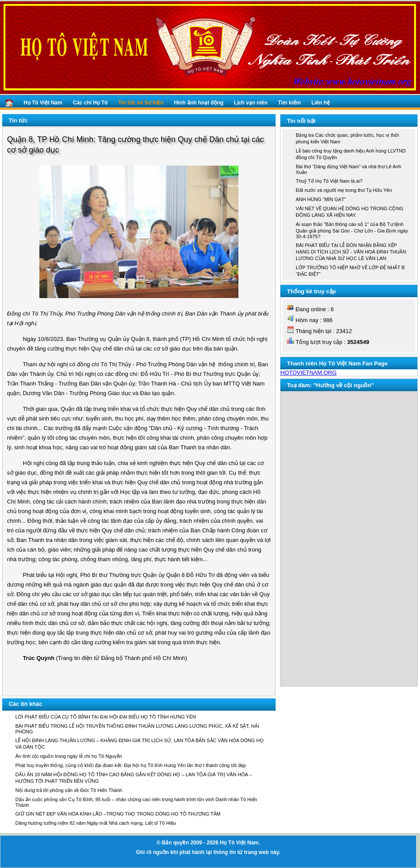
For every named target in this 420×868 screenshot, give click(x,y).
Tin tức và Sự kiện (141, 103)
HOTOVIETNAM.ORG (308, 373)
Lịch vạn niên (251, 103)
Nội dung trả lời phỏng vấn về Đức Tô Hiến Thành (69, 790)
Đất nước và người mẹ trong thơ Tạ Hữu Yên (344, 190)
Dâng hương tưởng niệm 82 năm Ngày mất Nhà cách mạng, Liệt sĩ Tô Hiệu (96, 823)
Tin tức (18, 120)
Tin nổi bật (301, 121)
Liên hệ (321, 103)
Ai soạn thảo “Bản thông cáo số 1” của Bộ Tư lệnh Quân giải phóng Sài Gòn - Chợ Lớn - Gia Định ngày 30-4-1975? (352, 230)
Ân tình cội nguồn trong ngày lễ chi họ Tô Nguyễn (69, 756)
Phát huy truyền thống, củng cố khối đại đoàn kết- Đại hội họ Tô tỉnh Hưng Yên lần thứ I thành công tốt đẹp (131, 765)
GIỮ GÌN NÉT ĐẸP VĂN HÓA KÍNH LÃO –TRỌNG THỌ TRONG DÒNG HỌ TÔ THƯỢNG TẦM (118, 814)
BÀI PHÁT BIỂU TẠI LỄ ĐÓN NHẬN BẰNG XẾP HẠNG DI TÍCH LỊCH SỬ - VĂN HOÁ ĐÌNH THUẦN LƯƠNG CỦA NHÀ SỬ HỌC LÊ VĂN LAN (351, 252)
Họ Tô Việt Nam (43, 103)
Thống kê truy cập (311, 291)
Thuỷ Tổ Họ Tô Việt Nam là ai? (329, 181)
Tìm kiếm (289, 103)
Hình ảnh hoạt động (199, 103)
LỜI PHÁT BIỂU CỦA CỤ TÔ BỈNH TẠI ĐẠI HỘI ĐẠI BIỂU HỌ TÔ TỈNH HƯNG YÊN (106, 717)
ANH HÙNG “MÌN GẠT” (321, 199)
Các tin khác (26, 704)
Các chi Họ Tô (90, 103)
